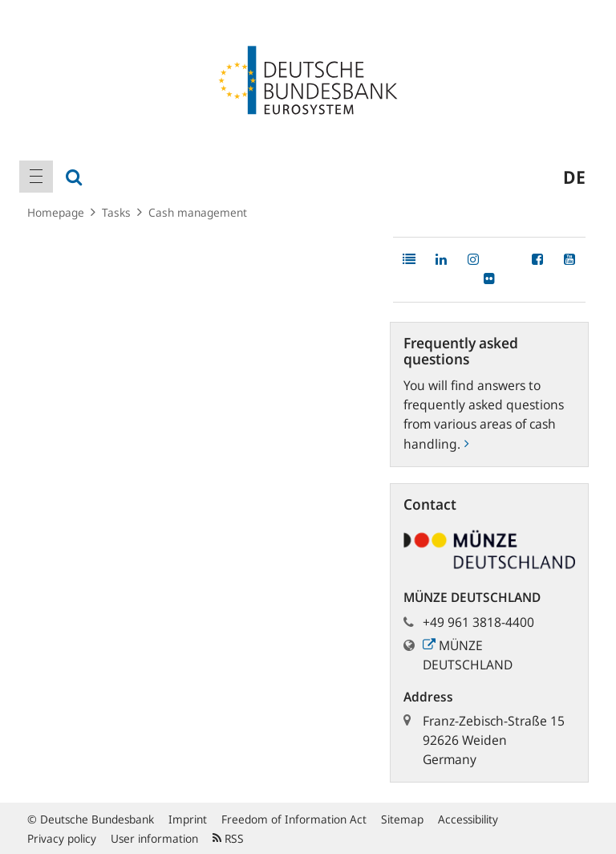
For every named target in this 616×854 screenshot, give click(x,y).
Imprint (188, 819)
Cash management (198, 212)
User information (154, 838)
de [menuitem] (574, 177)
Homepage (56, 212)
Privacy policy (62, 838)
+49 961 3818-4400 (478, 622)
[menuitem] (36, 177)
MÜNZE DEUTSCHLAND (468, 655)
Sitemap (402, 819)
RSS (228, 838)
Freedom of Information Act (294, 819)
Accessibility (468, 819)
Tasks (116, 212)
